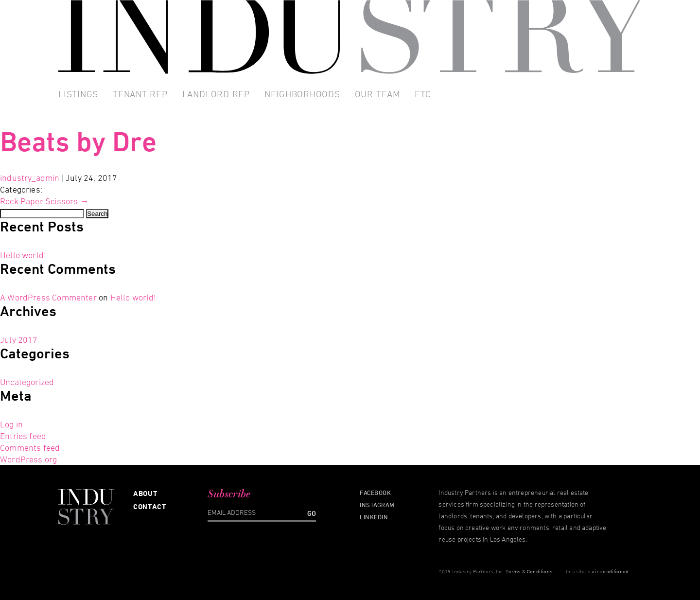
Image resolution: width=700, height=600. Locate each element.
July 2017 (19, 339)
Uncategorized (27, 382)
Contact (150, 506)
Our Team (377, 94)
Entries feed (23, 436)
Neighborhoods (302, 94)
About (146, 493)
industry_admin (30, 177)
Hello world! (23, 255)
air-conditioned (610, 571)
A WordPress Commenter (48, 297)
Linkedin (374, 517)
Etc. (424, 94)
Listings (78, 94)
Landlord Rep (216, 94)
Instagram (377, 505)
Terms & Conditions (529, 571)
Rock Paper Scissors (44, 201)
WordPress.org (28, 459)
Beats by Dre (78, 141)
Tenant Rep (140, 94)
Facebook (375, 493)
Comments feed (30, 447)
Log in (11, 424)
